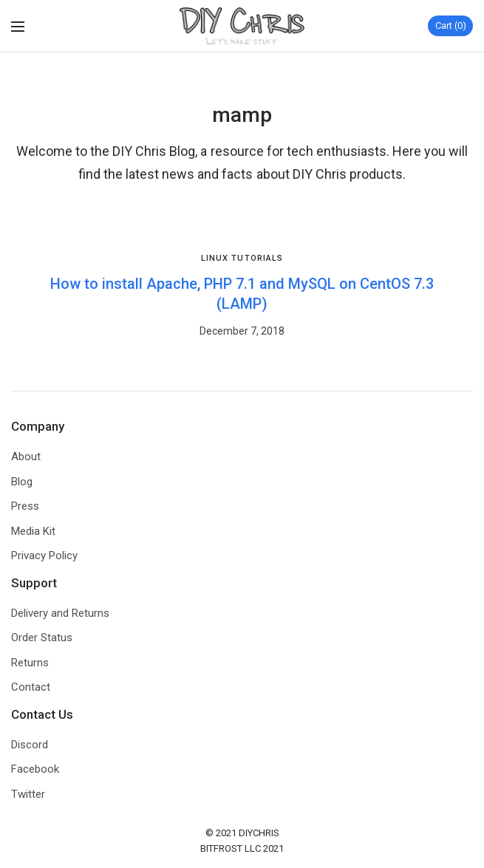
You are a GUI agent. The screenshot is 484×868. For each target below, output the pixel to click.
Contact (31, 687)
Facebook (35, 769)
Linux (215, 258)
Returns (30, 663)
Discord (30, 745)
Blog (22, 482)
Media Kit (33, 531)
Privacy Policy (44, 556)
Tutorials (257, 258)
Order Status (42, 638)
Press (25, 506)
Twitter (28, 794)
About (26, 457)
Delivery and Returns (60, 613)
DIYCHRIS (259, 833)
